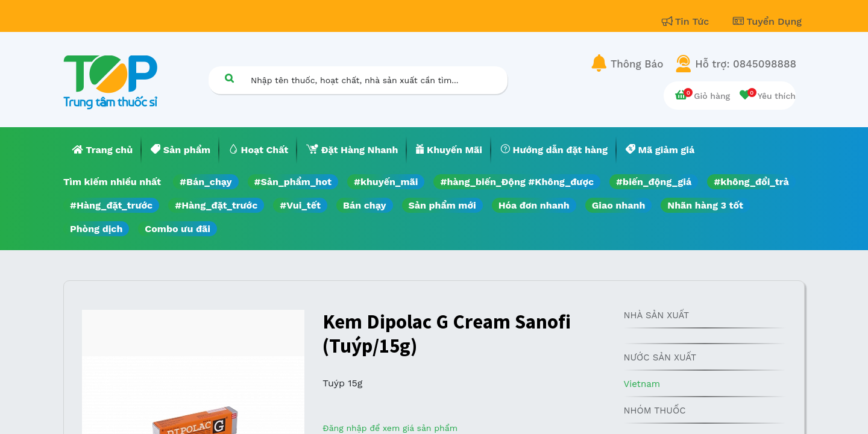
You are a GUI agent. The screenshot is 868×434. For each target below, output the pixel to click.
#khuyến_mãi (386, 182)
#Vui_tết (300, 205)
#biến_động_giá (654, 182)
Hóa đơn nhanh (534, 205)
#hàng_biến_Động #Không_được (517, 182)
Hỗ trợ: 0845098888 (746, 64)
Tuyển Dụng (767, 21)
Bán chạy (364, 205)
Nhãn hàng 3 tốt (705, 205)
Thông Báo (637, 64)
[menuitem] (102, 150)
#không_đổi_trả (751, 182)
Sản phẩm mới (442, 205)
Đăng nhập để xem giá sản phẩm (390, 428)
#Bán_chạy (206, 182)
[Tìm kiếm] (229, 78)
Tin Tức (687, 21)
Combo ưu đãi (178, 229)
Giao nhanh (619, 205)
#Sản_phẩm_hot (293, 182)
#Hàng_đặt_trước (111, 205)
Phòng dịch (96, 229)
